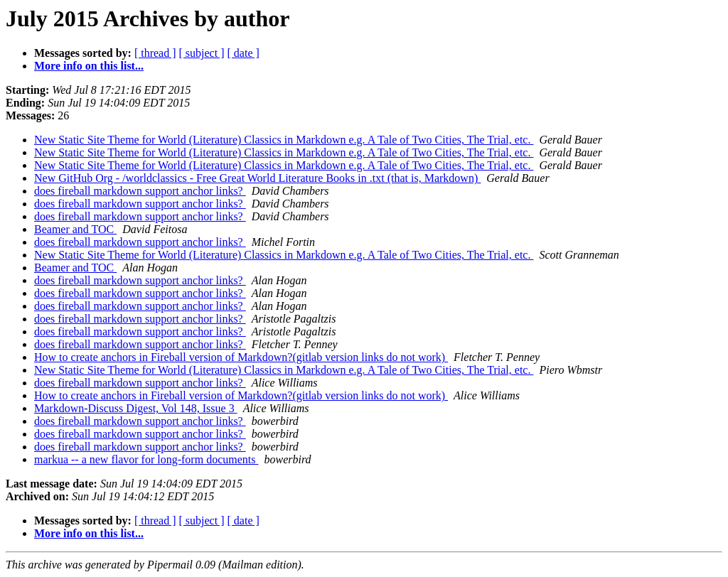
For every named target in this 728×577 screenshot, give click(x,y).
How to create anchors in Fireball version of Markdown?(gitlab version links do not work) (241, 357)
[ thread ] (155, 53)
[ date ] (243, 53)
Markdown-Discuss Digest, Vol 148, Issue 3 (136, 408)
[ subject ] (202, 53)
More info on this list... (89, 66)
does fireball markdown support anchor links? (140, 191)
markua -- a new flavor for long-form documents (146, 459)
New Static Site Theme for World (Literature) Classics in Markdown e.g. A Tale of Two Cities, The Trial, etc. (284, 140)
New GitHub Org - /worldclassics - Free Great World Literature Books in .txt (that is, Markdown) (257, 178)
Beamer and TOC (75, 229)
